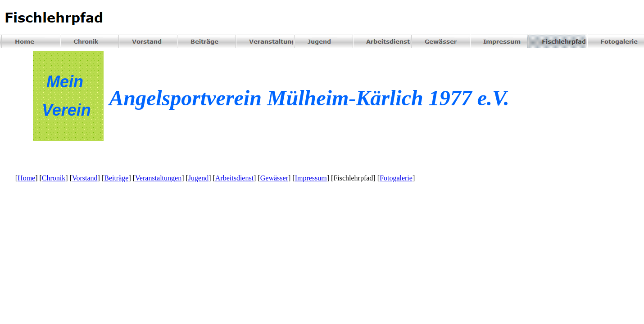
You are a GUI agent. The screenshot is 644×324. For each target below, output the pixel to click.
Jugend (198, 178)
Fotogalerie (396, 178)
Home (26, 178)
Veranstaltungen (158, 178)
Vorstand (85, 178)
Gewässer (274, 178)
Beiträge (116, 178)
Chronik (54, 178)
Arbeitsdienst (234, 178)
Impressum (311, 178)
